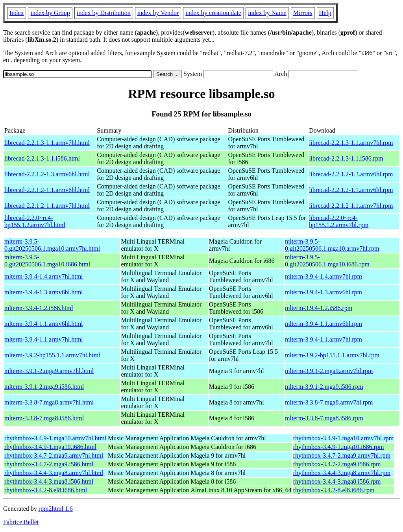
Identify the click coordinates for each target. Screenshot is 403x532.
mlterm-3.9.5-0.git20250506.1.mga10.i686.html (47, 261)
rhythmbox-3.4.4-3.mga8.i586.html (49, 481)
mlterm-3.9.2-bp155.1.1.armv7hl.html (52, 355)
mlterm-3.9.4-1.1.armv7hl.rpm (324, 339)
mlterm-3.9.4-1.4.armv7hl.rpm (324, 276)
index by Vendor (158, 13)
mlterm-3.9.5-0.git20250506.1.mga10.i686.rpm (327, 261)
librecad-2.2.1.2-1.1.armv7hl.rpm (351, 206)
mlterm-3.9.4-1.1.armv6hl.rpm (324, 324)
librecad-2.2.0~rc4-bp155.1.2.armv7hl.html (35, 221)
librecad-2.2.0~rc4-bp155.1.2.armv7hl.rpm (339, 221)
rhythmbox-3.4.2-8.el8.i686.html (46, 490)
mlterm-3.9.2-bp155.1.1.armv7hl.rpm (332, 355)
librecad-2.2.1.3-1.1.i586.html (42, 158)
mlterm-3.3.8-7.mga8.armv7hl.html (49, 402)
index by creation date (213, 13)
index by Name (267, 13)
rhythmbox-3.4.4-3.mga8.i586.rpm (337, 481)
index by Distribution (104, 13)
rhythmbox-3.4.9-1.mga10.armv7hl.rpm (344, 438)
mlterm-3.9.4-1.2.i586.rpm (319, 308)
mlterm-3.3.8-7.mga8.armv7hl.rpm (329, 402)
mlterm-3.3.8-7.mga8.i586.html (44, 418)
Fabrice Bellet (21, 522)
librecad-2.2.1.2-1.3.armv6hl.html (47, 174)
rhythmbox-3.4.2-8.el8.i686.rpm (334, 490)
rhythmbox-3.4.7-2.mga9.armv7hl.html (54, 455)
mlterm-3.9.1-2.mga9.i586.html (44, 387)
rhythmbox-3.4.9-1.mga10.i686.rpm (339, 447)
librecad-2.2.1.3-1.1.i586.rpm (346, 158)
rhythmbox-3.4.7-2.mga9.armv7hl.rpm (342, 455)
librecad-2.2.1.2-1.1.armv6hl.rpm (351, 190)
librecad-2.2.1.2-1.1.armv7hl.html (47, 206)
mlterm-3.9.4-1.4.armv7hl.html (44, 276)
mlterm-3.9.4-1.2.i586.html (39, 308)
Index (17, 13)
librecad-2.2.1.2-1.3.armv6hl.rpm (351, 174)
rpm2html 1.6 (56, 509)
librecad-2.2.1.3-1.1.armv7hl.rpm (351, 143)
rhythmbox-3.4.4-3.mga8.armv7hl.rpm (342, 473)
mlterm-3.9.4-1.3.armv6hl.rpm (324, 292)
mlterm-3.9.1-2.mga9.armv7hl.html (49, 371)
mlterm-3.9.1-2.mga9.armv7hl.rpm (329, 371)
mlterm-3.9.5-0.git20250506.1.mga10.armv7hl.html (52, 245)
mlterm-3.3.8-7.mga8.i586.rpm (324, 418)
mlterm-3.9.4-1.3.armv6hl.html (44, 292)
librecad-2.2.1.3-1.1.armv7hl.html (47, 143)
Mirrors (303, 13)
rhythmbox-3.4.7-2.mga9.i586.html (49, 464)
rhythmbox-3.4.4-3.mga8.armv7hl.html (54, 473)
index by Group (50, 13)
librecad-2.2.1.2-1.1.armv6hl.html (47, 190)
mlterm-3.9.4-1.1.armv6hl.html (44, 324)
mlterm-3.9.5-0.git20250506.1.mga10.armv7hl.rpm (332, 245)
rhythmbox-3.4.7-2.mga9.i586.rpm (337, 464)
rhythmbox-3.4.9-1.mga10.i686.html (50, 447)
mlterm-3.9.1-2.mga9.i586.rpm (324, 387)
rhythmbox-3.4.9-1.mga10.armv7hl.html (55, 438)
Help (325, 13)
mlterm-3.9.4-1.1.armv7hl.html (44, 339)
